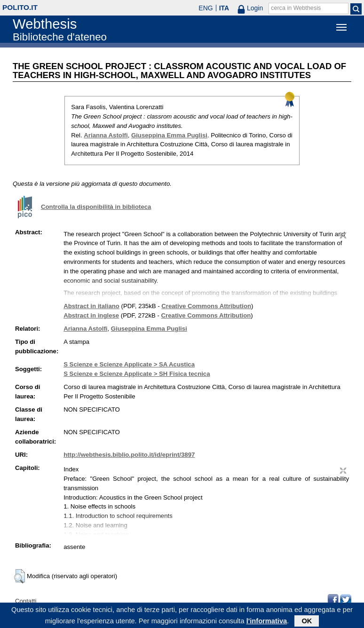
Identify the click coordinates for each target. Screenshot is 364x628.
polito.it (20, 7)
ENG (206, 8)
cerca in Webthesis (296, 8)
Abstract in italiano (91, 306)
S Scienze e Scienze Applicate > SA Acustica (129, 364)
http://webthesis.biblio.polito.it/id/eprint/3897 (129, 455)
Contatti (26, 601)
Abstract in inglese (91, 315)
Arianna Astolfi (106, 135)
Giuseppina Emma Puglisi (169, 135)
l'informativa (267, 622)
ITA (224, 8)
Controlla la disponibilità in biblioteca (96, 207)
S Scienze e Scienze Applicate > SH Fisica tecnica (137, 374)
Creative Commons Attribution (206, 306)
